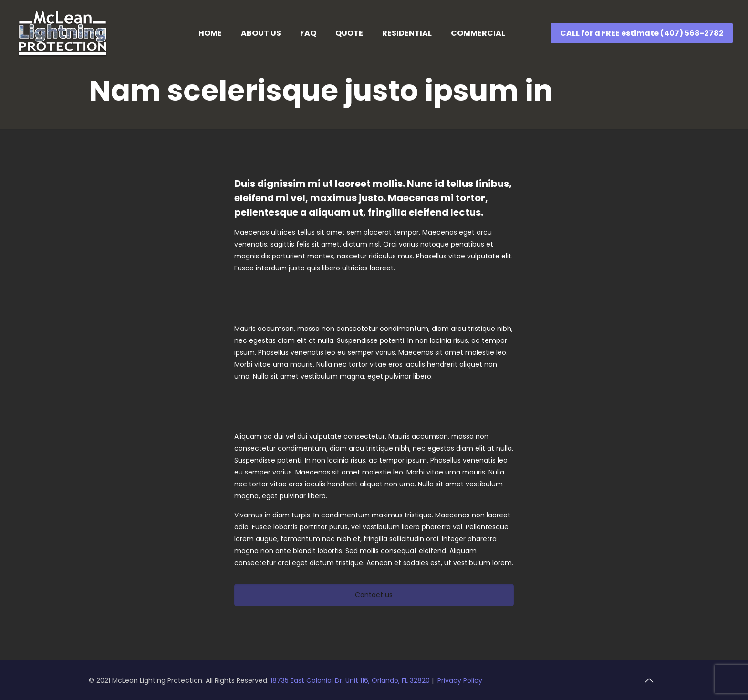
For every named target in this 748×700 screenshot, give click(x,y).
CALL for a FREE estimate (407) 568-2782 (642, 33)
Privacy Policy (460, 680)
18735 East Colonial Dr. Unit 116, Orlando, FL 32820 (351, 680)
